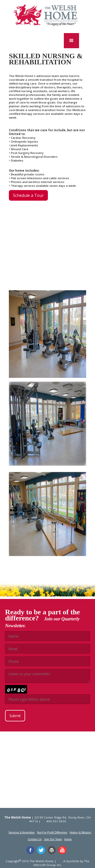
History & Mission (80, 832)
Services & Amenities (21, 832)
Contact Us (35, 839)
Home (68, 839)
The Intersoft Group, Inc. (62, 863)
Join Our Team (53, 839)
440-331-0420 (56, 821)
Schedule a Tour (28, 195)
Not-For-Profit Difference (52, 832)
